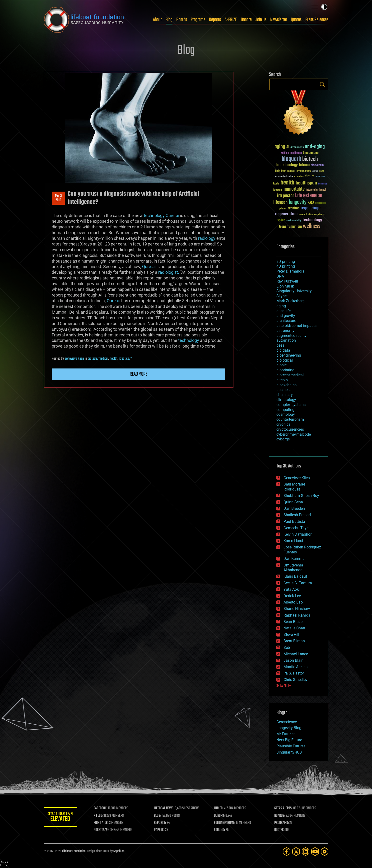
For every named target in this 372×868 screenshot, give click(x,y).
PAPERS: (159, 830)
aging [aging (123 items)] (280, 147)
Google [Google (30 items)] (276, 184)
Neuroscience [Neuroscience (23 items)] (321, 203)
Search (322, 84)
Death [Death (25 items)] (322, 171)
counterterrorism (290, 419)
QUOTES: (279, 830)
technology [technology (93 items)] (312, 220)
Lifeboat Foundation (74, 851)
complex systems (291, 405)
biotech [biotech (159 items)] (310, 159)
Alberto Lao (293, 602)
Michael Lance (296, 654)
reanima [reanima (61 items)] (294, 208)
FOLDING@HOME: (225, 823)
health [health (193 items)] (287, 183)
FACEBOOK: (101, 808)
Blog (169, 20)
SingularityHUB (289, 752)
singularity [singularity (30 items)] (319, 215)
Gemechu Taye (296, 528)
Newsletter (279, 20)
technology (154, 215)
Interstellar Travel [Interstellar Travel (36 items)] (316, 190)
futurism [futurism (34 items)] (320, 177)
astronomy (285, 331)
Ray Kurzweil (287, 281)
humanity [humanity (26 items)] (323, 184)
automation (286, 340)
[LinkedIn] (306, 851)
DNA (280, 276)
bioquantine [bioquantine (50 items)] (311, 153)
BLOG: (157, 816)
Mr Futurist (286, 734)
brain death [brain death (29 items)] (281, 171)
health (114, 359)
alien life (284, 311)
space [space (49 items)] (281, 220)
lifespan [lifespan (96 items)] (280, 202)
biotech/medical (98, 359)
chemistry (285, 395)
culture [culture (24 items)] (315, 171)
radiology (207, 238)
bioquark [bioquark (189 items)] (291, 159)
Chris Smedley (295, 680)
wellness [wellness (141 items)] (312, 226)
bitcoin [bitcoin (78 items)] (304, 165)
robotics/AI (126, 359)
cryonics (283, 424)
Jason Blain (293, 660)
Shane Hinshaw (297, 609)
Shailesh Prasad (297, 515)
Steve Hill (291, 634)
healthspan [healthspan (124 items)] (306, 183)
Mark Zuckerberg (291, 301)
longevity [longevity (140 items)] (298, 202)
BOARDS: (280, 816)
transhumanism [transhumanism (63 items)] (290, 227)
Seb (287, 648)
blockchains (286, 385)
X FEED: (98, 816)
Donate (246, 20)
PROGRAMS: (281, 823)
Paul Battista (294, 521)
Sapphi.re (119, 851)
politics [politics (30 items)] (283, 209)
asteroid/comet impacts (296, 326)
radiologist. (169, 272)
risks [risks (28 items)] (311, 215)
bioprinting (285, 370)
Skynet (282, 296)
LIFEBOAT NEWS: (164, 808)
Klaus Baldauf (295, 576)
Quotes (296, 20)
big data (283, 350)
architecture (286, 321)
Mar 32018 (58, 198)
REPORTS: (160, 823)
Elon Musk (285, 286)
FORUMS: (220, 830)
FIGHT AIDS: (101, 823)
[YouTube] (315, 851)
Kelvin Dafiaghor (298, 534)
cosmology (286, 414)
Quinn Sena (293, 502)
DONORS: (220, 816)
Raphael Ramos (297, 615)
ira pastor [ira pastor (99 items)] (286, 196)
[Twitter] (296, 851)
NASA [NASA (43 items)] (311, 203)
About (157, 20)
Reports (215, 20)
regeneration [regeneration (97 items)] (286, 214)
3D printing (286, 262)
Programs (198, 20)
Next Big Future (289, 740)
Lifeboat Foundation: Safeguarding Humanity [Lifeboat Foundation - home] (84, 20)
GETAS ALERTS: (283, 808)
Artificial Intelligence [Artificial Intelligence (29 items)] (291, 153)
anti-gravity (286, 316)
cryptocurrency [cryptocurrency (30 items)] (304, 171)
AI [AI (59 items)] (288, 147)
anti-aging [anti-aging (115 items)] (315, 147)
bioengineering (289, 355)
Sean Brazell (294, 622)
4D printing (286, 266)
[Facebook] (287, 851)
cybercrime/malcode (294, 434)
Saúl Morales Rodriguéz (295, 487)
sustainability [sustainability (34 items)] (294, 221)
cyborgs (283, 439)
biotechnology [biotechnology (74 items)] (287, 165)
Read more (139, 374)
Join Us (261, 20)
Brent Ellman (294, 641)
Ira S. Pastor (294, 673)
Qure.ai (172, 215)
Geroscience (287, 722)
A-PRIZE (231, 20)
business (284, 390)
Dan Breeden (294, 508)
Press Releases (317, 20)
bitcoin (282, 380)
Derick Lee (292, 596)
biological (285, 360)
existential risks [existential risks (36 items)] (284, 177)
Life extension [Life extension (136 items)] (309, 196)
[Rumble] (325, 851)
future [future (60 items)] (310, 176)
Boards (182, 20)
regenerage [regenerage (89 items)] (311, 208)
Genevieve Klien (74, 359)
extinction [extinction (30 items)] (299, 177)
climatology (286, 400)
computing (285, 410)
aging (281, 306)
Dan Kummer (295, 559)
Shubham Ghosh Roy (301, 496)
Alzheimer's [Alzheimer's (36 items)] (297, 148)
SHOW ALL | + (284, 686)
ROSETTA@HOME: (105, 830)
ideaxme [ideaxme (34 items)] (278, 190)
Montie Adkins (295, 667)
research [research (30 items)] (303, 215)
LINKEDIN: (220, 808)
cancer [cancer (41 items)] (291, 171)
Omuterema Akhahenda (293, 568)
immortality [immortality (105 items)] (294, 189)
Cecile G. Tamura (298, 583)
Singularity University (294, 291)
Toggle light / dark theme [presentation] (324, 7)
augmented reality (291, 336)
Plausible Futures (291, 746)
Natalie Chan (294, 628)
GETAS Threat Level (60, 818)
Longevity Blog (289, 728)
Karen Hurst (293, 541)
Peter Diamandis (290, 271)
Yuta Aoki (292, 589)
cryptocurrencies (290, 429)
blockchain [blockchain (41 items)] (317, 165)
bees (280, 345)
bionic (281, 365)
